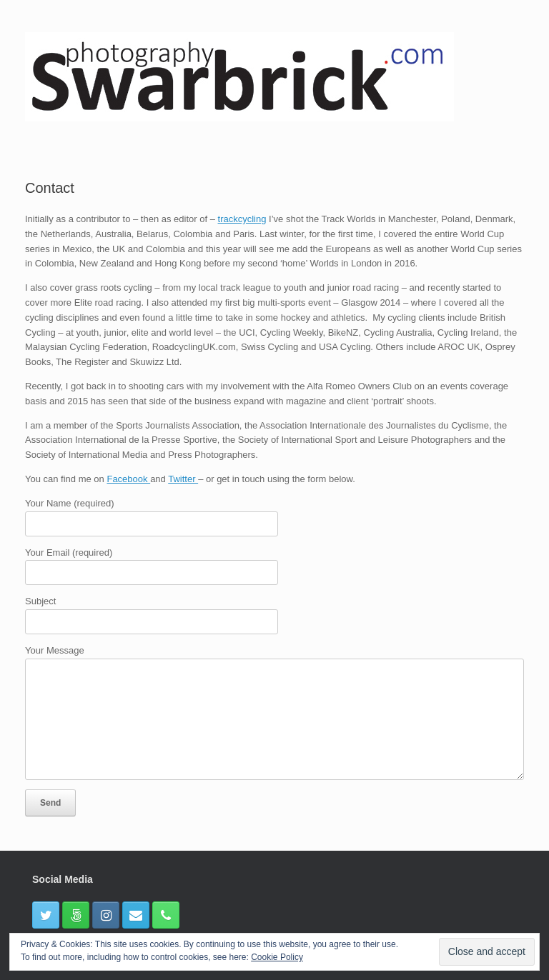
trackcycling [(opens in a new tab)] (242, 219)
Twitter (183, 479)
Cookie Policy (277, 957)
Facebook (128, 479)
